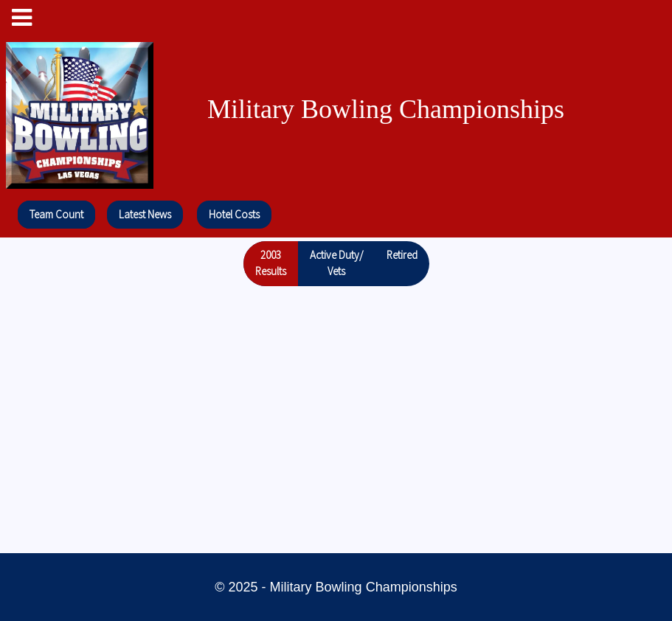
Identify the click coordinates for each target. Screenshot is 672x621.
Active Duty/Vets (336, 263)
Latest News (145, 214)
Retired (402, 255)
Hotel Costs (234, 214)
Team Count (56, 214)
